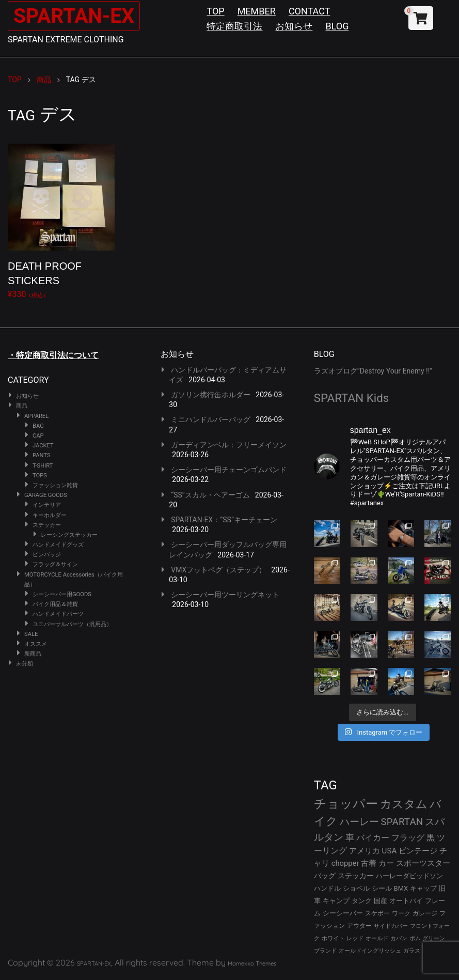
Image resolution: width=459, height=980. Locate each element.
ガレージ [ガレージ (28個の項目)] (425, 913)
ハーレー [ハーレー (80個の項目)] (359, 822)
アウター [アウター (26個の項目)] (359, 926)
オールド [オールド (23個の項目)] (377, 938)
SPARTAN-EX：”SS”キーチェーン (224, 520)
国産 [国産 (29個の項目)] (381, 901)
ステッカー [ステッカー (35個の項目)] (356, 876)
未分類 (25, 664)
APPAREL (36, 416)
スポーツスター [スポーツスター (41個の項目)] (423, 863)
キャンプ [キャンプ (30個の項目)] (336, 901)
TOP (215, 11)
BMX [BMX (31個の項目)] (401, 888)
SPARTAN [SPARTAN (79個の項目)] (402, 822)
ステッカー (47, 525)
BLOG (337, 26)
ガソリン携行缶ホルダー (211, 395)
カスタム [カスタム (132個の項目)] (404, 804)
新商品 (33, 654)
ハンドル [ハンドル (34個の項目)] (327, 888)
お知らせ (294, 26)
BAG (38, 426)
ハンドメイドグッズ (58, 545)
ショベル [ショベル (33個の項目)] (356, 888)
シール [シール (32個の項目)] (382, 888)
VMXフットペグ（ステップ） (218, 570)
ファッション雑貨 (55, 485)
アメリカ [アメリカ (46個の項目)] (365, 851)
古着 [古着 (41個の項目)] (369, 863)
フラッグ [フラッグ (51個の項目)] (408, 838)
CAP (38, 436)
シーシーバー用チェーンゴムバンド (229, 470)
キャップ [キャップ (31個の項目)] (423, 888)
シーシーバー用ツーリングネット (225, 595)
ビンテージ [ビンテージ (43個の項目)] (418, 851)
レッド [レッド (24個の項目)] (355, 938)
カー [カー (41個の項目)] (386, 863)
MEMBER (257, 11)
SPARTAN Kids (352, 398)
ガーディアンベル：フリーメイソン (229, 445)
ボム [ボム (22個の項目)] (415, 938)
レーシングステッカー (69, 535)
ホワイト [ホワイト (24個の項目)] (333, 938)
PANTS (42, 455)
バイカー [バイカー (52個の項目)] (373, 838)
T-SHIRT (43, 466)
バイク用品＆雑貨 (55, 604)
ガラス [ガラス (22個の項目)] (412, 951)
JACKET (43, 446)
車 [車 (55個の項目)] (350, 838)
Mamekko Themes (252, 963)
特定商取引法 (234, 26)
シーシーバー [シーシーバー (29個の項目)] (343, 913)
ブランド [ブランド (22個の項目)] (325, 951)
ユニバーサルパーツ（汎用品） (72, 624)
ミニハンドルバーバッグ (211, 419)
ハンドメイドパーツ (58, 614)
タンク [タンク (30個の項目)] (362, 901)
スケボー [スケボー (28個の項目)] (377, 913)
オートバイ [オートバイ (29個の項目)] (406, 901)
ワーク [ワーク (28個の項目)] (401, 913)
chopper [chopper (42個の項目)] (345, 863)
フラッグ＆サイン (55, 564)
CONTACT (310, 11)
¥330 (61, 219)
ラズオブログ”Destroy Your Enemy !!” (373, 371)
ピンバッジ (47, 555)
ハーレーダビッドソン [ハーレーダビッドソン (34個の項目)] (409, 876)
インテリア (47, 505)
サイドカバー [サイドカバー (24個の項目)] (391, 926)
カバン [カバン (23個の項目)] (399, 938)
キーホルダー (50, 515)
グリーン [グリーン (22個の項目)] (434, 938)
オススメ (36, 644)
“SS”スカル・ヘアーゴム (210, 495)
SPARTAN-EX (75, 16)
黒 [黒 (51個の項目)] (431, 838)
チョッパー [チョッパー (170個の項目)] (346, 804)
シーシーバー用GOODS (62, 594)
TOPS (40, 476)
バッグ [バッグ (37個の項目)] (325, 876)
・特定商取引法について (53, 355)
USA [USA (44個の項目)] (390, 851)
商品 (22, 406)
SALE (31, 634)
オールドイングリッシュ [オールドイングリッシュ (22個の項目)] (370, 951)
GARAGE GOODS (46, 495)
